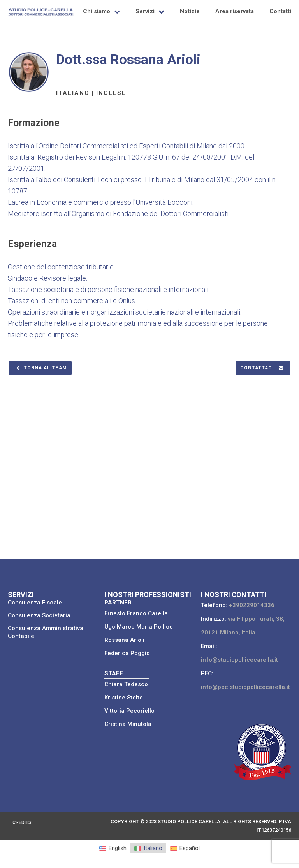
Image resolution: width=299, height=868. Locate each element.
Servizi (145, 11)
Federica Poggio (127, 653)
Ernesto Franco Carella (136, 613)
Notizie (190, 11)
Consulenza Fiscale (35, 603)
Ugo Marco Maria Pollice (139, 627)
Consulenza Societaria (39, 615)
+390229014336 (252, 605)
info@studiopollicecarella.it (239, 660)
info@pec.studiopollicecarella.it (245, 687)
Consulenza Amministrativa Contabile (46, 632)
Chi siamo (97, 11)
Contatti (280, 11)
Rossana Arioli (124, 640)
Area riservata (235, 11)
